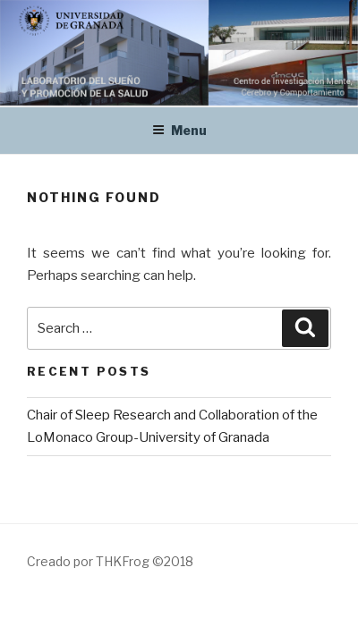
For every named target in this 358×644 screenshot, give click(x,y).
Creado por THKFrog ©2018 (110, 561)
